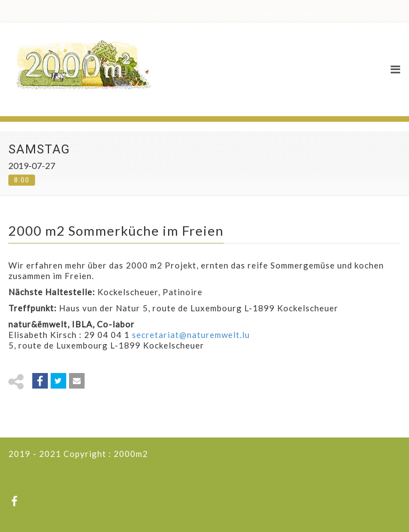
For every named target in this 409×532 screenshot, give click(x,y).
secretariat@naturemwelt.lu (191, 335)
